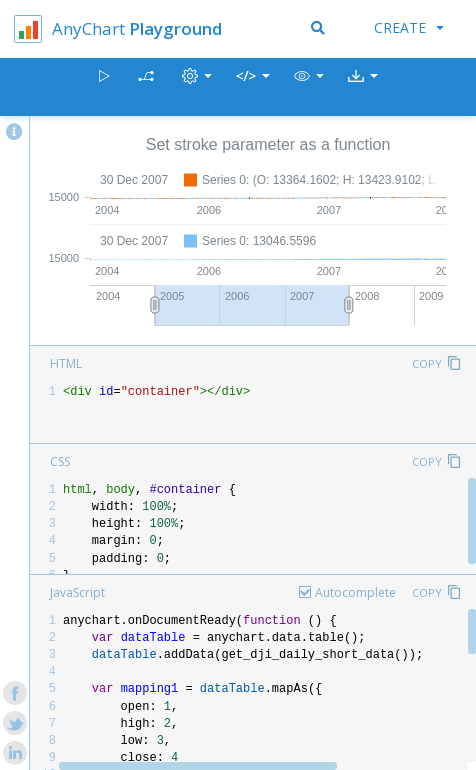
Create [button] (409, 27)
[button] (309, 87)
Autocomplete (355, 592)
